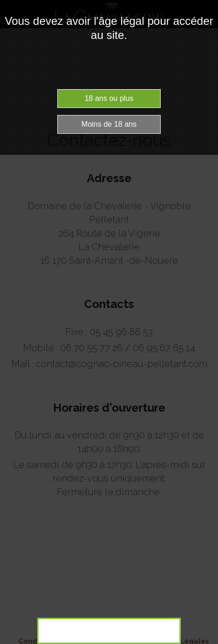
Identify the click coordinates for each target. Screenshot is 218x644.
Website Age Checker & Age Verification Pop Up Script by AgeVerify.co (206, 642)
